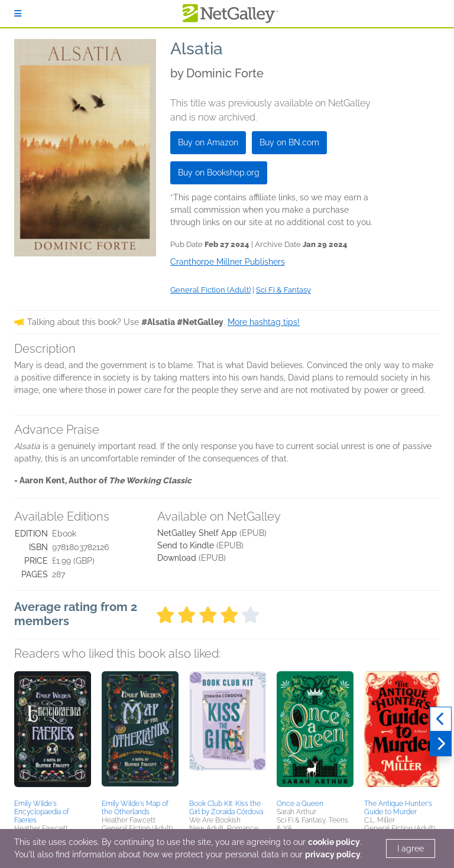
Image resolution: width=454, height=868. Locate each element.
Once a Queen (300, 804)
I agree (411, 849)
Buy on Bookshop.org (219, 173)
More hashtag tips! (264, 322)
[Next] (441, 744)
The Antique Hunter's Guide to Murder (398, 808)
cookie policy (334, 842)
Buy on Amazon (208, 142)
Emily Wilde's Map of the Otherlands (135, 808)
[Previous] (441, 719)
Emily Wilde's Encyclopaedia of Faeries (42, 812)
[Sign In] (18, 14)
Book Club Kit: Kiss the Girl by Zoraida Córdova (226, 808)
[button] (53, 733)
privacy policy (333, 854)
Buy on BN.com (289, 142)
